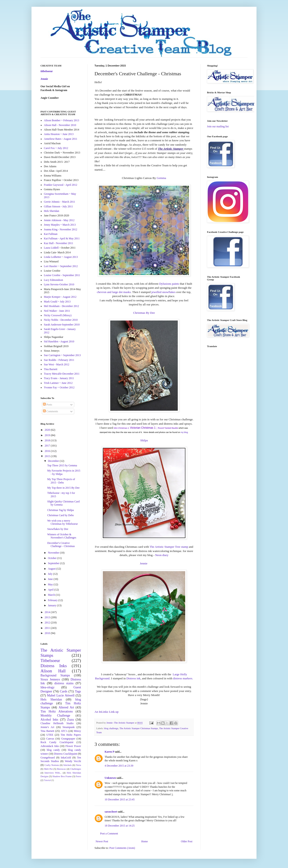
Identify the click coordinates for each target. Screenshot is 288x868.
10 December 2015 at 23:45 (120, 799)
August (52, 569)
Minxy (77, 731)
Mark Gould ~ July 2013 (57, 302)
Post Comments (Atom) (122, 848)
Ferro (78, 776)
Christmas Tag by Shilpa (61, 510)
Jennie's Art (47, 727)
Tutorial (47, 780)
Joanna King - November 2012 (61, 229)
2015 (48, 456)
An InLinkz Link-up (107, 712)
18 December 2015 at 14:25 (120, 826)
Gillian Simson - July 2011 (58, 206)
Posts (47, 405)
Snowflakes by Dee (58, 529)
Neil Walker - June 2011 (57, 311)
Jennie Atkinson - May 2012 (59, 220)
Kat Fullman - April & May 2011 (62, 238)
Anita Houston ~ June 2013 (59, 134)
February (53, 600)
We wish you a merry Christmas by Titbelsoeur (63, 522)
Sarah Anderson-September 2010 (62, 325)
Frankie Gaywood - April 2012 (61, 185)
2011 (48, 628)
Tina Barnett (51, 369)
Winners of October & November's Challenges (62, 536)
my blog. (184, 432)
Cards (64, 691)
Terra (78, 765)
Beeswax (62, 769)
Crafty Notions (52, 765)
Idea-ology (47, 687)
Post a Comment (109, 834)
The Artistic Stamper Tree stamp (169, 547)
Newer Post (102, 841)
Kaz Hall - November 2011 (58, 243)
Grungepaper (68, 739)
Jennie (144, 563)
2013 (48, 617)
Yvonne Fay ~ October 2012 (59, 387)
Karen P (109, 752)
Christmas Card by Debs (61, 515)
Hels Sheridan (52, 211)
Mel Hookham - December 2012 (61, 306)
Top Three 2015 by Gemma (62, 465)
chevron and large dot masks (114, 292)
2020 (48, 430)
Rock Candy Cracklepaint (57, 742)
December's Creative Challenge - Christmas (61, 545)
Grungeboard (48, 758)
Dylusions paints (169, 284)
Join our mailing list (218, 126)
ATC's (64, 731)
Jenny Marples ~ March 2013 (60, 225)
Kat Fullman (51, 234)
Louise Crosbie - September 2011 (62, 275)
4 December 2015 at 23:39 (119, 766)
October (53, 558)
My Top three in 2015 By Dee (63, 488)
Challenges (76, 769)
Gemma (161, 178)
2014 (48, 612)
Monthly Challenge (55, 715)
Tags (78, 691)
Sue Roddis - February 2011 (59, 360)
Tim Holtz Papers (71, 735)
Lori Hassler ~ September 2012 (61, 266)
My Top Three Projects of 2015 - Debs (61, 481)
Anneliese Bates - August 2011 (61, 139)
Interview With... (53, 773)
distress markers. (183, 678)
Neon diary (162, 555)
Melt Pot (48, 769)
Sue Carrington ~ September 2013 (62, 355)
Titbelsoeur (50, 661)
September (54, 563)
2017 (48, 446)
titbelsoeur (47, 71)
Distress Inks (54, 666)
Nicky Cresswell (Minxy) (58, 315)
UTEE (50, 735)
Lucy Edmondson (53, 280)
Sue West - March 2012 (57, 364)
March (52, 595)
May (51, 584)
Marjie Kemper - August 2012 (60, 297)
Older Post (187, 841)
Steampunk (69, 727)
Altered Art (66, 707)
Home (145, 841)
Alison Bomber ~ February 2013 (61, 120)
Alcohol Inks (49, 719)
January (52, 605)
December (54, 461)
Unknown (110, 778)
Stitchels (67, 765)
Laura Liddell (51, 248)
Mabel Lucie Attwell (61, 695)
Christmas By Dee (144, 313)
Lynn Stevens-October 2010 (59, 284)
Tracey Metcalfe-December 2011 (62, 374)
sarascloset (111, 812)
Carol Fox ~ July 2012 (56, 148)
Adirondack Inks (50, 746)
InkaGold (66, 758)
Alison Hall (53, 671)
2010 (48, 633)
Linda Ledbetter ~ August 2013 (61, 257)
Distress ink (134, 678)
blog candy (53, 750)
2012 (48, 623)
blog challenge (111, 728)
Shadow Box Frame (62, 776)
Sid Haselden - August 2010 (59, 341)
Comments (51, 411)
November (54, 553)
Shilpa (144, 440)
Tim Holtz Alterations (57, 711)
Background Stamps (55, 675)
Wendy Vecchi (73, 761)
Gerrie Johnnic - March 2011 (60, 202)
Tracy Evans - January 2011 (59, 378)
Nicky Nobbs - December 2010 (61, 320)
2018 (48, 440)
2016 (48, 451)
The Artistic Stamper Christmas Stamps (139, 728)
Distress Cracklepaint (66, 754)
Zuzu (71, 719)
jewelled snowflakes (163, 292)
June (51, 579)
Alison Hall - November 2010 (60, 125)
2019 (48, 435)
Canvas (50, 739)
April (51, 590)
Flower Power (73, 746)
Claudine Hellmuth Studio (57, 723)
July (51, 574)
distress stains (64, 683)
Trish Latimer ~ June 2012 (58, 383)
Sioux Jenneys (50, 679)
